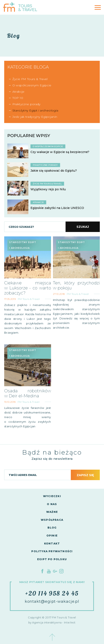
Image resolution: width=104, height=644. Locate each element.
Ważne (52, 512)
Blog (52, 528)
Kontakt (52, 544)
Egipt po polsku (52, 559)
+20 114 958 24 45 (52, 593)
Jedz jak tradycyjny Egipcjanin (35, 117)
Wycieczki (52, 496)
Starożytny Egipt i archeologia (35, 110)
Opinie (52, 536)
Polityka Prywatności (52, 551)
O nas (52, 504)
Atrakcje (18, 92)
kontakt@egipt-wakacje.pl (52, 601)
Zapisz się (85, 475)
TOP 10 (18, 98)
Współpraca (52, 520)
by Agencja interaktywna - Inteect (52, 623)
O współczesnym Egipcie (32, 85)
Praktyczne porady (26, 104)
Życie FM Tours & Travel (30, 79)
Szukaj (83, 227)
